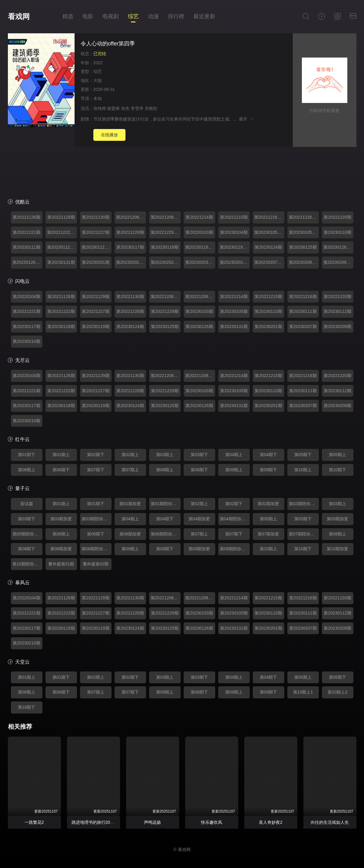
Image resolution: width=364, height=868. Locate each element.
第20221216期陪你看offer (304, 217)
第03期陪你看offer (97, 519)
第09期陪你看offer (235, 549)
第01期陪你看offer (166, 504)
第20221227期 (95, 232)
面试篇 (27, 504)
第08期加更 (61, 549)
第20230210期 (26, 341)
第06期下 (61, 470)
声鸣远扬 (152, 822)
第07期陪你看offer (304, 534)
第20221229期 (165, 311)
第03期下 (199, 455)
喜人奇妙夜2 (271, 822)
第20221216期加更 (269, 217)
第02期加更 (269, 504)
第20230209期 (337, 326)
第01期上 (61, 455)
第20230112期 (337, 311)
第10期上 (303, 470)
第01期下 (27, 455)
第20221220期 (337, 217)
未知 (98, 98)
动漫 (153, 16)
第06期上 (27, 470)
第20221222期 (61, 311)
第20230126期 (199, 326)
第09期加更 (199, 549)
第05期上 (338, 455)
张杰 (125, 108)
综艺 (133, 16)
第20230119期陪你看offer (235, 247)
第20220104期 (26, 297)
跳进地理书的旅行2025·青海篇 (100, 822)
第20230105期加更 (269, 232)
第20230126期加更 (338, 247)
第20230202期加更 (131, 262)
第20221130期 (95, 217)
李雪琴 (137, 108)
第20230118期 (165, 247)
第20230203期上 (200, 262)
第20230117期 (130, 247)
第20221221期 (26, 232)
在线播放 (109, 135)
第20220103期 (199, 232)
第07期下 (96, 470)
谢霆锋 (113, 108)
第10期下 (338, 470)
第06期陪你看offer (166, 534)
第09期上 (234, 470)
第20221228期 (130, 232)
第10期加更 (338, 549)
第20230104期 (234, 232)
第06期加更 (130, 534)
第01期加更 (130, 504)
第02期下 (96, 455)
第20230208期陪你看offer (304, 262)
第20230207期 (303, 326)
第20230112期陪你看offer (97, 247)
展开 (247, 119)
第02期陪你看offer (304, 504)
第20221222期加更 (62, 232)
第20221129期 (61, 217)
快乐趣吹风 (212, 822)
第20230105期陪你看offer (304, 232)
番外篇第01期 (61, 564)
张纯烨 (100, 108)
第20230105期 (234, 311)
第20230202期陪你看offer (166, 262)
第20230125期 (303, 247)
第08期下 (199, 470)
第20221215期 (234, 217)
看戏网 (19, 17)
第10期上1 (303, 692)
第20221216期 (303, 297)
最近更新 (204, 16)
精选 (68, 16)
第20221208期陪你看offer (166, 217)
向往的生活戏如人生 (330, 822)
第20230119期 (95, 326)
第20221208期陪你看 (200, 297)
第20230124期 (268, 247)
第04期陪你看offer (235, 519)
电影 (88, 16)
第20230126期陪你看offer (27, 262)
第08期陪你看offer (97, 549)
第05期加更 (338, 519)
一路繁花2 (34, 822)
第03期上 (165, 455)
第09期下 (269, 470)
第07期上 (130, 470)
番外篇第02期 (96, 564)
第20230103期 (199, 311)
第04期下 (269, 455)
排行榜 (176, 16)
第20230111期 (26, 247)
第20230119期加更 (200, 247)
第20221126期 (26, 217)
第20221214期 (199, 217)
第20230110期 (337, 232)
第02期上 (130, 455)
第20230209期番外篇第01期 (338, 262)
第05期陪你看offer (27, 534)
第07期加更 (269, 534)
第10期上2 (337, 692)
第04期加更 (199, 519)
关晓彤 (151, 108)
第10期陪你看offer (27, 564)
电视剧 (111, 16)
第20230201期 (95, 262)
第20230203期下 (235, 262)
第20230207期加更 (269, 262)
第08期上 (165, 470)
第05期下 (303, 455)
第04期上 (234, 455)
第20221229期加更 (166, 232)
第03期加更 (61, 519)
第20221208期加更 (131, 217)
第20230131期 (61, 262)
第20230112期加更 (62, 247)
